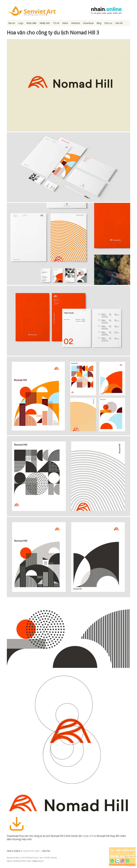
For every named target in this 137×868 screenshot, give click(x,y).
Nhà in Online (13, 851)
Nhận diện (31, 23)
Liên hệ (119, 23)
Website (76, 23)
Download (88, 23)
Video (65, 23)
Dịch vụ (108, 23)
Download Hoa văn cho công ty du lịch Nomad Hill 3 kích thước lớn (44, 836)
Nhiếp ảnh (45, 23)
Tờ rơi (56, 23)
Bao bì (12, 23)
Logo (21, 23)
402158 (46, 851)
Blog (99, 23)
